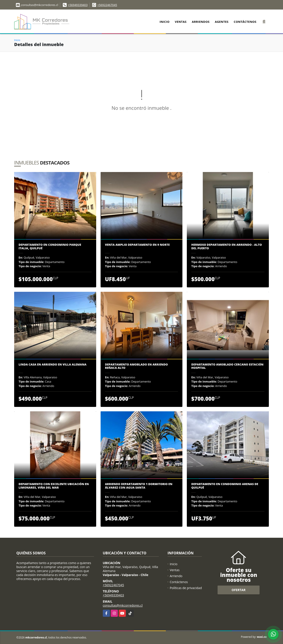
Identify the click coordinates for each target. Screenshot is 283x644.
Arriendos (201, 22)
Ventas (181, 22)
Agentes (222, 22)
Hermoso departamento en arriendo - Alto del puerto (227, 247)
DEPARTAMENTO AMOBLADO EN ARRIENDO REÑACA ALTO (136, 366)
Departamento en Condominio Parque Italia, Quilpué (50, 247)
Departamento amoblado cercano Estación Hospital (227, 366)
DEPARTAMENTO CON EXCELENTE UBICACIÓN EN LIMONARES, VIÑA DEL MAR (54, 486)
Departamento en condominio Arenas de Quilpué (225, 486)
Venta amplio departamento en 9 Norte (137, 245)
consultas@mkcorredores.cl (123, 605)
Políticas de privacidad (186, 588)
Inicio (165, 22)
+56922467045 (107, 5)
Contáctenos (245, 22)
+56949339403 (78, 5)
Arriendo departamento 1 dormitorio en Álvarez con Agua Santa (139, 486)
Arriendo (176, 576)
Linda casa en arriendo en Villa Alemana (53, 365)
